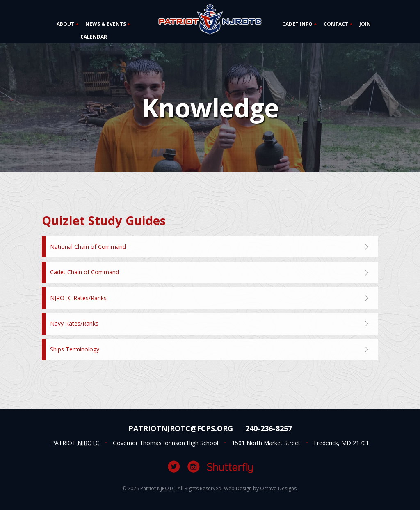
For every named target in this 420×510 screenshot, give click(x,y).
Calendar (94, 37)
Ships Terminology (75, 349)
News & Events (106, 24)
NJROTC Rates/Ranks (78, 298)
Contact (336, 24)
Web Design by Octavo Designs (260, 488)
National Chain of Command (88, 247)
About (65, 24)
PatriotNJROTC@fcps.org (181, 428)
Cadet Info (297, 24)
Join (365, 24)
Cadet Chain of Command (84, 272)
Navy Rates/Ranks (74, 323)
